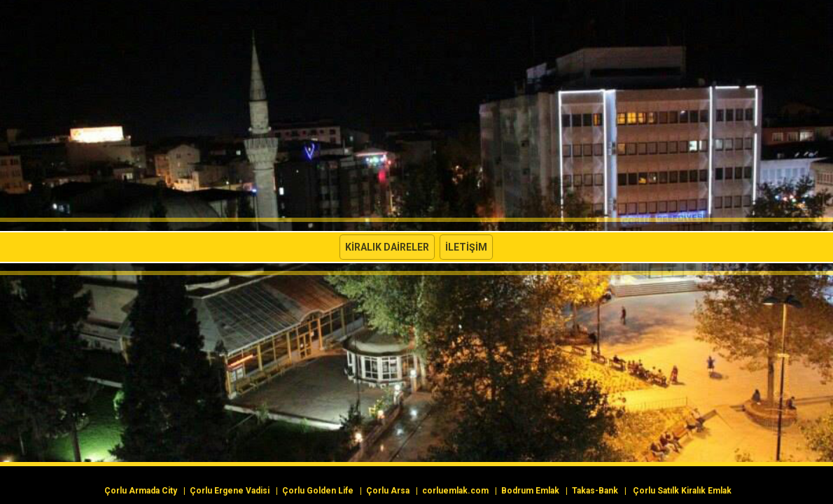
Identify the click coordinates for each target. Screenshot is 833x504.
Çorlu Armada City (141, 491)
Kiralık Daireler (387, 247)
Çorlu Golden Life (318, 491)
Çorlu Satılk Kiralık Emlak (682, 491)
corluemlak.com (455, 491)
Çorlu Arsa (388, 491)
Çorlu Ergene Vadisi (230, 491)
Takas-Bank (595, 491)
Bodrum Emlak (530, 491)
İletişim (466, 247)
